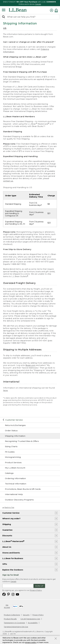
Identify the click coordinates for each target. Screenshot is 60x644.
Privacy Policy (36, 590)
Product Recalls (10, 619)
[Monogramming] (30, 457)
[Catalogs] (30, 473)
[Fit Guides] (30, 452)
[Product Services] (30, 463)
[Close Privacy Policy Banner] (56, 639)
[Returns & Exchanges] (30, 425)
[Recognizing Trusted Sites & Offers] (30, 441)
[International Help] (30, 494)
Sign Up (39, 586)
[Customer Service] (30, 420)
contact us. (8, 181)
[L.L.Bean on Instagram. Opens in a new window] (13, 594)
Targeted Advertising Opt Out (16, 627)
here (5, 390)
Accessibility (33, 623)
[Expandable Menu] (4, 10)
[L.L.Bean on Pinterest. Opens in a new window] (8, 594)
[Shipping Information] (30, 436)
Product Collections (12, 615)
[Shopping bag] (57, 10)
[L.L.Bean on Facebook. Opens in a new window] (4, 594)
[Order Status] (30, 431)
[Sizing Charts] (30, 447)
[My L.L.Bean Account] (30, 468)
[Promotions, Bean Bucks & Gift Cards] (30, 489)
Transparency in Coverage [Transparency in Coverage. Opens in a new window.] (14, 623)
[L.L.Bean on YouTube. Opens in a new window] (17, 594)
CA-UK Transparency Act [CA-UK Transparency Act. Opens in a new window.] (30, 619)
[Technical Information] (30, 484)
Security (26, 615)
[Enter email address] (18, 586)
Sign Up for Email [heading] (10, 575)
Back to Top (8, 507)
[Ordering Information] (30, 478)
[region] (30, 3)
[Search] (4, 17)
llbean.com (30, 365)
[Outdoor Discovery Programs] (30, 500)
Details (38, 4)
